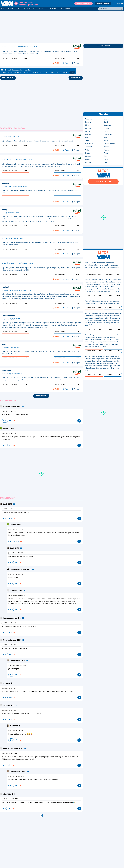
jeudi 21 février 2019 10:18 (9, 688)
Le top (41, 9)
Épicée (19, 9)
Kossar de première (10, 618)
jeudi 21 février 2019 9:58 (9, 623)
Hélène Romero (16, 772)
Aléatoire (11, 9)
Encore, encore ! (41, 396)
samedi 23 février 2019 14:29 (17, 596)
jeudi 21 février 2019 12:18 (16, 574)
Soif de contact (8, 316)
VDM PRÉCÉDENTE (8, 78)
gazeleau (6, 705)
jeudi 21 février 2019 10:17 (9, 412)
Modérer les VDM (103, 3)
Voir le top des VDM (103, 182)
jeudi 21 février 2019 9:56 (9, 434)
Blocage (5, 184)
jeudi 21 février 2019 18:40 (9, 754)
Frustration (6, 371)
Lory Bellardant (15, 661)
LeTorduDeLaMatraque (18, 570)
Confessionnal (51, 9)
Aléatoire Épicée (30, 9)
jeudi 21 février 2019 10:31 (9, 710)
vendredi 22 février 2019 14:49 (17, 665)
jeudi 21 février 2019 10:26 (16, 553)
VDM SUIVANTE (76, 78)
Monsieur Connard (10, 407)
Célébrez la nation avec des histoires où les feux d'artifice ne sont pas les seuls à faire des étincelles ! (38, 71)
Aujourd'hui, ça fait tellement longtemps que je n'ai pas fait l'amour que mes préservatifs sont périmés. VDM (38, 141)
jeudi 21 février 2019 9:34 (9, 509)
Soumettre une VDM (84, 3)
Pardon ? (5, 287)
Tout (3, 9)
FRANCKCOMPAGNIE (11, 749)
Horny (4, 210)
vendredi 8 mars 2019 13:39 (10, 799)
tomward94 (14, 591)
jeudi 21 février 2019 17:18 (16, 731)
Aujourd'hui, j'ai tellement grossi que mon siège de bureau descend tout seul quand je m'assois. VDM (102, 302)
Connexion (119, 3)
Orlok (5, 504)
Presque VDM (65, 9)
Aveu (4, 345)
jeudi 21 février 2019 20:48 (16, 776)
